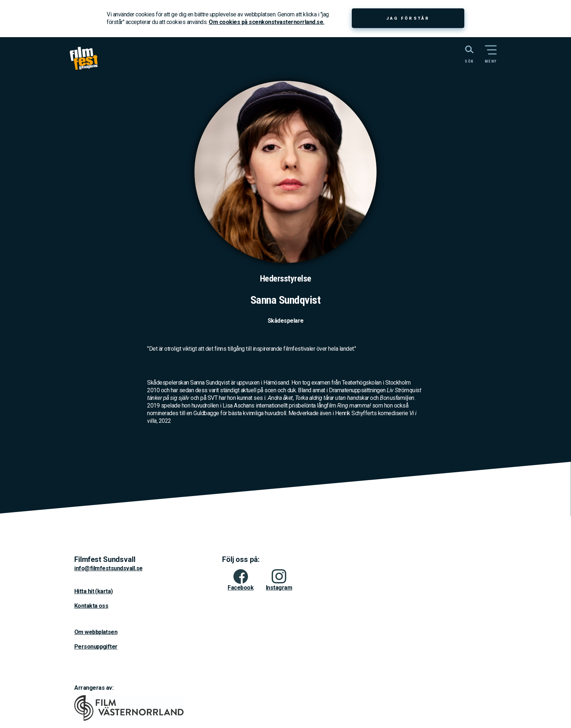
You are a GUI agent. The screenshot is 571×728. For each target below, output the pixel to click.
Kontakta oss (91, 606)
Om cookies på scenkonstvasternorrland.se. (267, 22)
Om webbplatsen (96, 632)
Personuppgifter (96, 647)
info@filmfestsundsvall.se (109, 568)
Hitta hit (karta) (93, 591)
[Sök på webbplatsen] (461, 54)
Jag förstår (408, 18)
